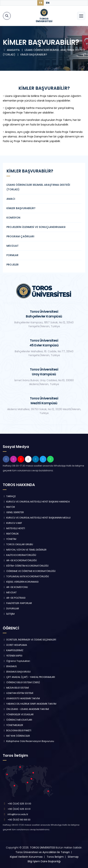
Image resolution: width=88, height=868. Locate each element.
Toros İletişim (55, 857)
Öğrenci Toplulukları (16, 661)
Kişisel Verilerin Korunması (26, 857)
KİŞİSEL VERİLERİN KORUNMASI (21, 582)
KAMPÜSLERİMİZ (13, 650)
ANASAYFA (12, 50)
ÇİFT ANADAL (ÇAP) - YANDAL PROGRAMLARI (29, 677)
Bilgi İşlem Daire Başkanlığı (44, 861)
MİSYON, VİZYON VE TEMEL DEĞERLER (25, 550)
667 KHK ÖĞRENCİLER (16, 736)
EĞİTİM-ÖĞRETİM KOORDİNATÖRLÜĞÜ (26, 566)
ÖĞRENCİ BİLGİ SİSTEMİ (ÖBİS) (21, 682)
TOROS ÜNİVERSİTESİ (42, 848)
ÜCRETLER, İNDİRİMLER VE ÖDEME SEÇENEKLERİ (29, 640)
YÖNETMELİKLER (13, 725)
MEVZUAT (13, 246)
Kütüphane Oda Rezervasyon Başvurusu (28, 741)
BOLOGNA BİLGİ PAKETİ (17, 730)
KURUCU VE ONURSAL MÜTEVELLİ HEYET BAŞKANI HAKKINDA (36, 502)
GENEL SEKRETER (13, 512)
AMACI (11, 199)
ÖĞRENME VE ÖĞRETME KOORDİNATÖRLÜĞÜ (29, 571)
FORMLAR (12, 255)
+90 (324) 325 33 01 (19, 809)
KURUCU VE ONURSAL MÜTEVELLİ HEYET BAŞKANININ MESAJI (37, 518)
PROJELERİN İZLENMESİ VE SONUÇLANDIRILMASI (36, 227)
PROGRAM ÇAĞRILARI (20, 236)
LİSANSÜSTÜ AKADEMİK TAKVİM (21, 698)
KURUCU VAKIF (12, 523)
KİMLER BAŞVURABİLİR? (34, 55)
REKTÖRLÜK (11, 534)
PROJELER (13, 265)
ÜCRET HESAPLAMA (15, 645)
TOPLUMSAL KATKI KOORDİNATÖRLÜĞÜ (26, 576)
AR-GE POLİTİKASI (14, 598)
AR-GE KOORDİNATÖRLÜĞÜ (20, 560)
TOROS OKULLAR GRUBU (18, 544)
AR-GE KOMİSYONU (15, 587)
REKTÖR (9, 507)
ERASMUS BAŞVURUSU (17, 672)
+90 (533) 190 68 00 (19, 820)
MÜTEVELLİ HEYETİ (14, 528)
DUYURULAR (11, 608)
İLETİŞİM (9, 614)
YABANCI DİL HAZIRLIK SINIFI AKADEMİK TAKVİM (30, 704)
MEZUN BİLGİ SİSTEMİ (16, 688)
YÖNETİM (10, 539)
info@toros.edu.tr (18, 814)
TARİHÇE (9, 496)
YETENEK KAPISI (13, 656)
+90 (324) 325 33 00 (19, 804)
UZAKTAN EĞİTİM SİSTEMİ (18, 693)
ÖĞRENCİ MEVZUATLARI (17, 720)
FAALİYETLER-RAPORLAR (17, 603)
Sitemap (73, 857)
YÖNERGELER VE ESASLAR (18, 714)
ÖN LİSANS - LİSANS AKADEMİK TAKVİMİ (26, 709)
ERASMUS (10, 666)
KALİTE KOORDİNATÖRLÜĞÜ (19, 555)
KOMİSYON (13, 218)
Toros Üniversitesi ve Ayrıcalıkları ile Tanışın (43, 852)
